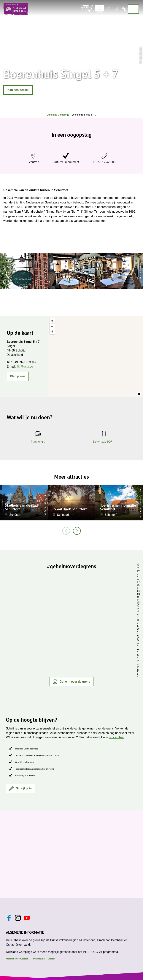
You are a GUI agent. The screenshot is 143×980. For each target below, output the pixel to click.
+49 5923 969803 (104, 162)
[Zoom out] (52, 326)
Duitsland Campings (58, 115)
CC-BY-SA (140, 511)
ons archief (116, 737)
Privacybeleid (38, 959)
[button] (18, 90)
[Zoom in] (52, 321)
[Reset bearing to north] (52, 332)
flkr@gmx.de (25, 367)
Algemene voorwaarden (17, 959)
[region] (95, 357)
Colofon (52, 959)
